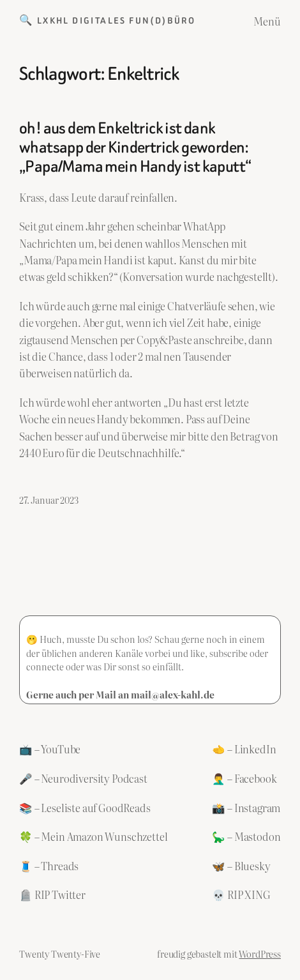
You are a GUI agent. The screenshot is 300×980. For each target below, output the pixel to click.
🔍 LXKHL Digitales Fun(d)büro (107, 21)
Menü (267, 21)
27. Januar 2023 (49, 500)
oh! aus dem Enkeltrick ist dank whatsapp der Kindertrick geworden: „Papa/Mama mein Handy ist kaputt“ (135, 148)
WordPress (260, 954)
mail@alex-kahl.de (173, 694)
